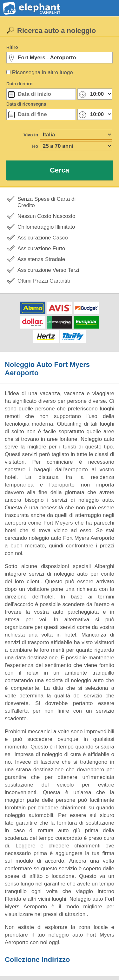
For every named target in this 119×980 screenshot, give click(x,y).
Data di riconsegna (26, 104)
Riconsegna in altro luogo (43, 72)
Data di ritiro (19, 84)
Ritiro (12, 47)
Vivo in (31, 135)
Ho (35, 146)
